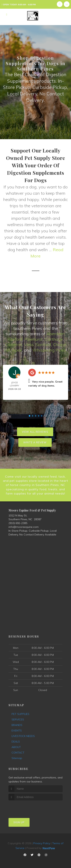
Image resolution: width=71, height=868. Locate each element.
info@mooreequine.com (24, 527)
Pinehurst (34, 339)
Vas (28, 345)
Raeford (15, 339)
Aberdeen (55, 334)
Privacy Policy (42, 843)
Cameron (14, 345)
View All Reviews (35, 432)
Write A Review (35, 442)
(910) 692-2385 (18, 523)
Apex (17, 350)
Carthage (54, 339)
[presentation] (29, 807)
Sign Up (19, 822)
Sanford (43, 345)
